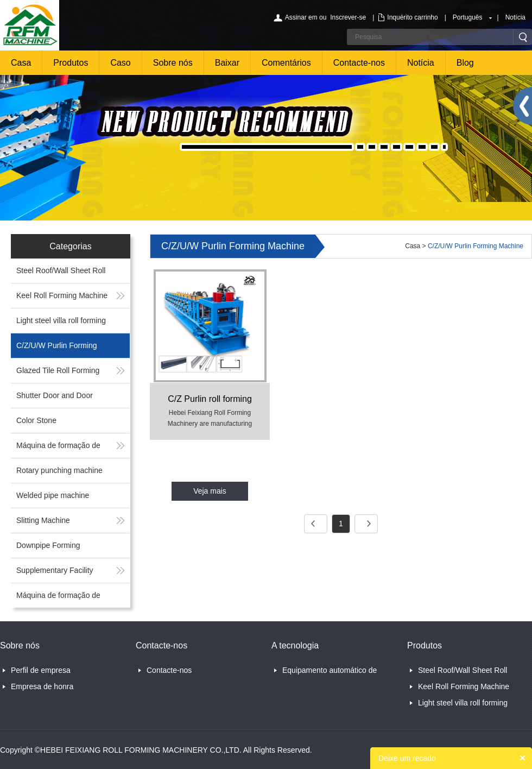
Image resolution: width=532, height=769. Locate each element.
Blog (465, 63)
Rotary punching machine (59, 470)
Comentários (286, 63)
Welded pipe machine (53, 495)
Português (468, 17)
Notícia (515, 17)
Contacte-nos (359, 63)
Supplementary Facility (55, 570)
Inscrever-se (348, 17)
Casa (21, 63)
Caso (120, 63)
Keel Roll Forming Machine (62, 295)
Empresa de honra (42, 686)
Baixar (227, 63)
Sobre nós (173, 63)
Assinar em (301, 17)
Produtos (71, 63)
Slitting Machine (43, 520)
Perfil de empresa (41, 670)
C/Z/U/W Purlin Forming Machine (476, 246)
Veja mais (210, 491)
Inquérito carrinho (412, 17)
